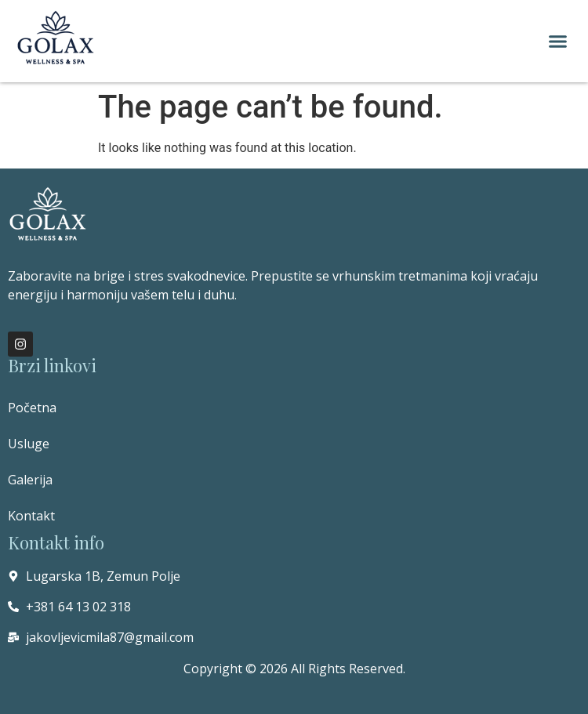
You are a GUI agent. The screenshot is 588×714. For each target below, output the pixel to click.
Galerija (30, 480)
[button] (558, 42)
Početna (32, 408)
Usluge (29, 444)
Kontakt (31, 516)
